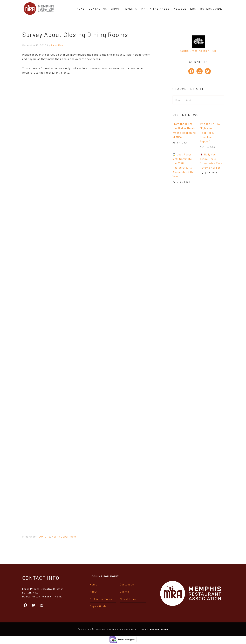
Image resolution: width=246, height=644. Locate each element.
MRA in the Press (101, 599)
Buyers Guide (98, 606)
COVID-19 (44, 536)
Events (124, 592)
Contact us (127, 584)
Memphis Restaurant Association (39, 9)
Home (93, 584)
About (94, 592)
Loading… (77, 304)
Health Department (64, 536)
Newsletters (128, 599)
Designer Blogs (159, 629)
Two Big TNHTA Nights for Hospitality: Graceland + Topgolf (210, 132)
